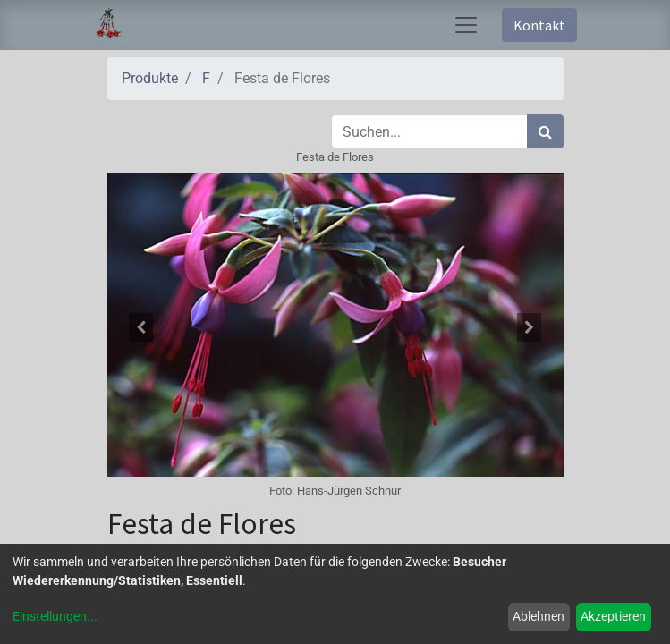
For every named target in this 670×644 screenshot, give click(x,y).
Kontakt (539, 25)
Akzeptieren (613, 616)
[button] (142, 327)
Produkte (150, 78)
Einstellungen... (55, 616)
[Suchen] (545, 131)
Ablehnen (539, 616)
